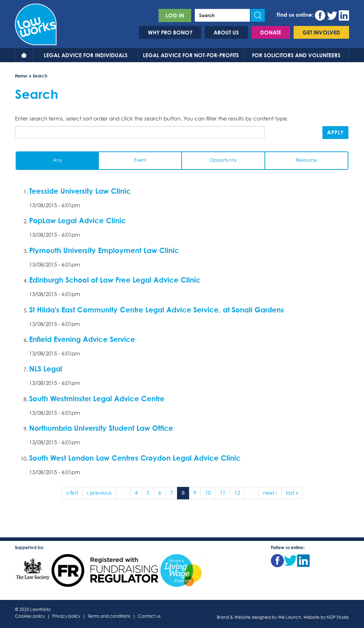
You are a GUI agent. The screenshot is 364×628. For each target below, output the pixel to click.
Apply (335, 132)
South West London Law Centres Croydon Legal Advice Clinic (135, 458)
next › (270, 493)
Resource (306, 160)
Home (24, 55)
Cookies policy (30, 617)
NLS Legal (46, 369)
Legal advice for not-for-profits (191, 55)
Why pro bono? (170, 32)
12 (237, 493)
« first (72, 493)
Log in (175, 15)
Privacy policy (66, 617)
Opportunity (223, 160)
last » (292, 493)
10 (208, 493)
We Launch (290, 618)
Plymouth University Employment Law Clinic (104, 250)
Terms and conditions (109, 617)
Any (57, 160)
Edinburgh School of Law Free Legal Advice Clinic (115, 280)
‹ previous (99, 493)
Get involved (321, 32)
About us (226, 32)
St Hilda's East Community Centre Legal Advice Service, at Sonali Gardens (157, 310)
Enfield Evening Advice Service (82, 339)
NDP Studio (338, 618)
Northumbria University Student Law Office (101, 428)
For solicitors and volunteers (296, 55)
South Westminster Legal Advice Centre (97, 398)
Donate (271, 32)
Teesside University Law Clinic (80, 191)
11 (223, 493)
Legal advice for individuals (86, 55)
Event (140, 160)
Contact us (149, 617)
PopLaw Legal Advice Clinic (77, 220)
